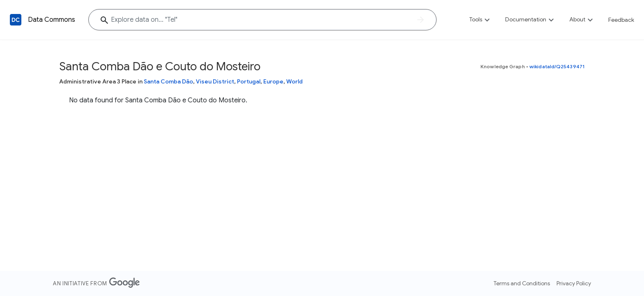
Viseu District (215, 81)
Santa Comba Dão (168, 81)
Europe (273, 81)
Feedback (621, 20)
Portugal (249, 81)
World (294, 81)
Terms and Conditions (522, 283)
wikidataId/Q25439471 (557, 66)
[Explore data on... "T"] (262, 20)
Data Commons (52, 20)
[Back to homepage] (16, 20)
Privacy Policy (574, 283)
